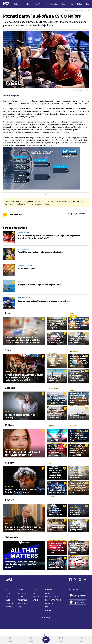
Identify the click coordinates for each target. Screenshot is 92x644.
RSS (47, 607)
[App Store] (78, 602)
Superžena (22, 593)
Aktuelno (52, 353)
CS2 (50, 463)
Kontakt (49, 610)
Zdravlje (9, 603)
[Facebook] (70, 579)
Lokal (20, 607)
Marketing (49, 590)
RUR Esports (13, 96)
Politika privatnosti (53, 600)
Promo (73, 391)
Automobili (22, 603)
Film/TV (73, 443)
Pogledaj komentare (77, 214)
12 (13, 249)
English (8, 524)
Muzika (51, 426)
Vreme (36, 600)
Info (7, 590)
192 (13, 233)
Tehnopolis (22, 600)
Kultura (21, 590)
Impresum (49, 593)
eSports (21, 597)
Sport (8, 593)
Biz (7, 597)
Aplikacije (49, 603)
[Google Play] (78, 595)
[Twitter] (75, 579)
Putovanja (10, 607)
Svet (20, 282)
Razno (7, 334)
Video (35, 590)
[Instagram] (80, 579)
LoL (50, 483)
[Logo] (6, 4)
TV (34, 593)
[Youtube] (85, 579)
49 (13, 298)
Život (8, 600)
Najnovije (18, 4)
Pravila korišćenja (53, 597)
